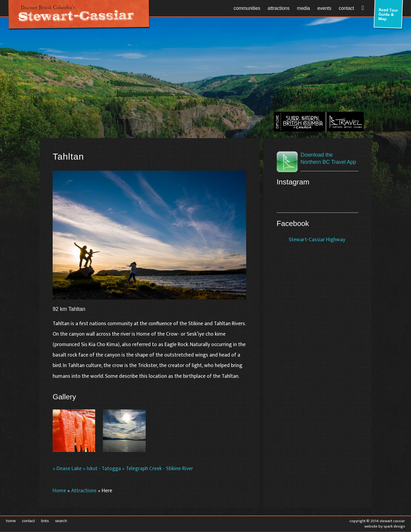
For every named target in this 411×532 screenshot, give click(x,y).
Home (59, 491)
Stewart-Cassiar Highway (317, 240)
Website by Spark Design (385, 526)
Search (61, 521)
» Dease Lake (67, 468)
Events (324, 8)
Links (45, 521)
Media (303, 8)
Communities (247, 8)
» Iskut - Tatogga (102, 468)
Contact (347, 8)
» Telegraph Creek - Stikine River (157, 468)
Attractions (279, 8)
